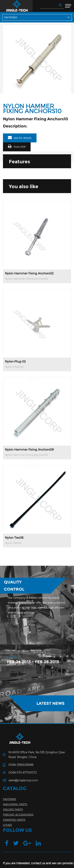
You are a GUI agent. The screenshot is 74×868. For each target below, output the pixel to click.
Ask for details (23, 138)
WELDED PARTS (13, 809)
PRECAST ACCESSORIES (18, 815)
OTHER (7, 825)
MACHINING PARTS (15, 804)
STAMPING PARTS (14, 820)
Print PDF (20, 147)
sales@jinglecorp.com (23, 780)
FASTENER (9, 799)
